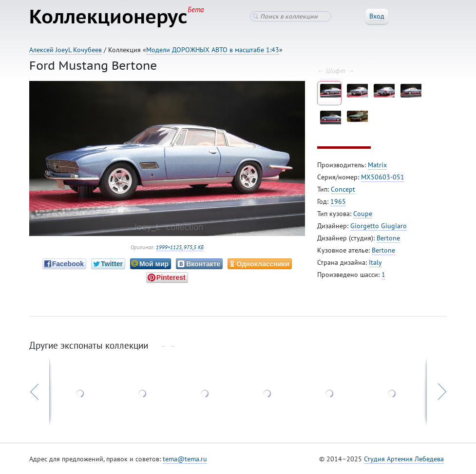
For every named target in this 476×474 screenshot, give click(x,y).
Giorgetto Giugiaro (379, 226)
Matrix (377, 165)
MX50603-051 (383, 177)
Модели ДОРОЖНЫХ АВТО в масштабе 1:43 (213, 50)
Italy (375, 262)
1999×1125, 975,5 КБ (180, 247)
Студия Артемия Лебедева (404, 459)
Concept (343, 189)
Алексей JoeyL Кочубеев (66, 50)
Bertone (388, 238)
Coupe (363, 214)
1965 (338, 201)
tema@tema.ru (185, 459)
